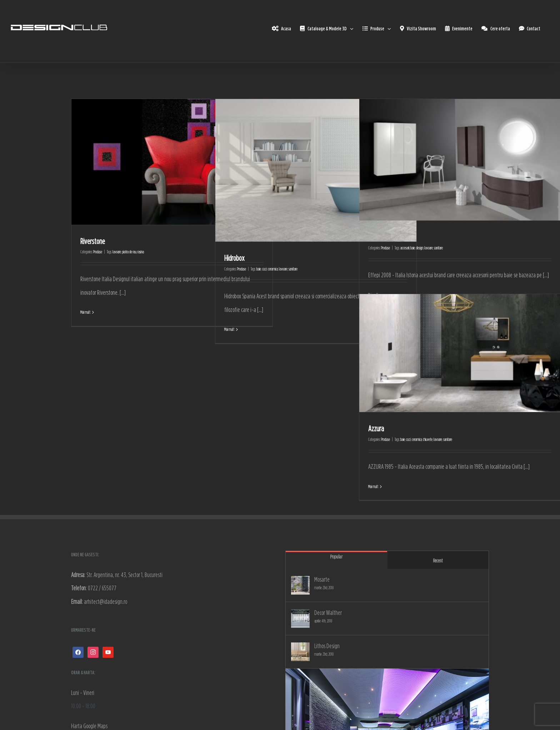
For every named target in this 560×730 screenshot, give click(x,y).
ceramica (273, 269)
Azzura (376, 428)
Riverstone (93, 241)
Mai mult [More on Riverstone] (85, 312)
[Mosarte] (300, 585)
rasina (141, 252)
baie (259, 269)
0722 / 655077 (102, 588)
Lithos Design (327, 646)
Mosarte (322, 579)
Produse (98, 252)
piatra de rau (129, 252)
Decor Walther (328, 613)
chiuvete (428, 439)
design (420, 248)
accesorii (405, 248)
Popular (336, 557)
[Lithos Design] (300, 652)
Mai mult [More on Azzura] (373, 486)
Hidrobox (234, 258)
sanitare (293, 269)
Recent (438, 560)
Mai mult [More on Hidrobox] (229, 329)
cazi (264, 269)
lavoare (117, 252)
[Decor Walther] (300, 619)
